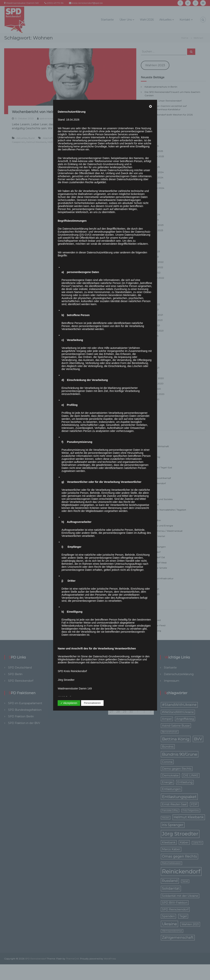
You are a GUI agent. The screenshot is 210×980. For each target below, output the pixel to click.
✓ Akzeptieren (69, 703)
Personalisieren (92, 703)
